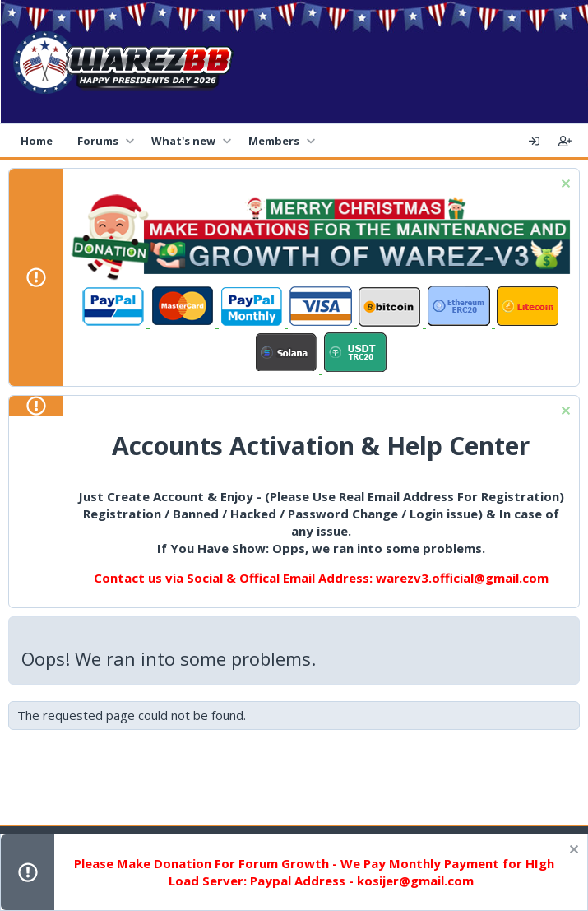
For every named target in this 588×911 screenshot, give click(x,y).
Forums (98, 141)
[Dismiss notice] (564, 186)
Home (37, 141)
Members (274, 141)
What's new (183, 141)
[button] (130, 141)
